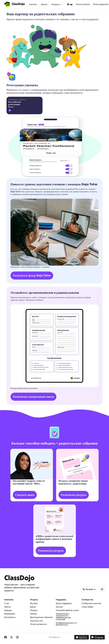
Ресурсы (34, 610)
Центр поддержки (64, 603)
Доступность (10, 617)
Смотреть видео (25, 495)
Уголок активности (39, 624)
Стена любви (87, 607)
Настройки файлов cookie (67, 610)
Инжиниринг (10, 614)
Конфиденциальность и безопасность (66, 624)
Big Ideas (34, 603)
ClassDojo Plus (37, 621)
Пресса (7, 607)
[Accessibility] (102, 589)
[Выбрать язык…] (70, 4)
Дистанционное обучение (41, 617)
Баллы (33, 607)
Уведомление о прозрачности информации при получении (63, 617)
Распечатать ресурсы (74, 495)
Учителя (33, 4)
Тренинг (34, 614)
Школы (44, 4)
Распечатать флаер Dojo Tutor (32, 276)
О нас (7, 603)
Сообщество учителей (91, 603)
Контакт (59, 607)
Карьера (8, 610)
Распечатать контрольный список (33, 397)
